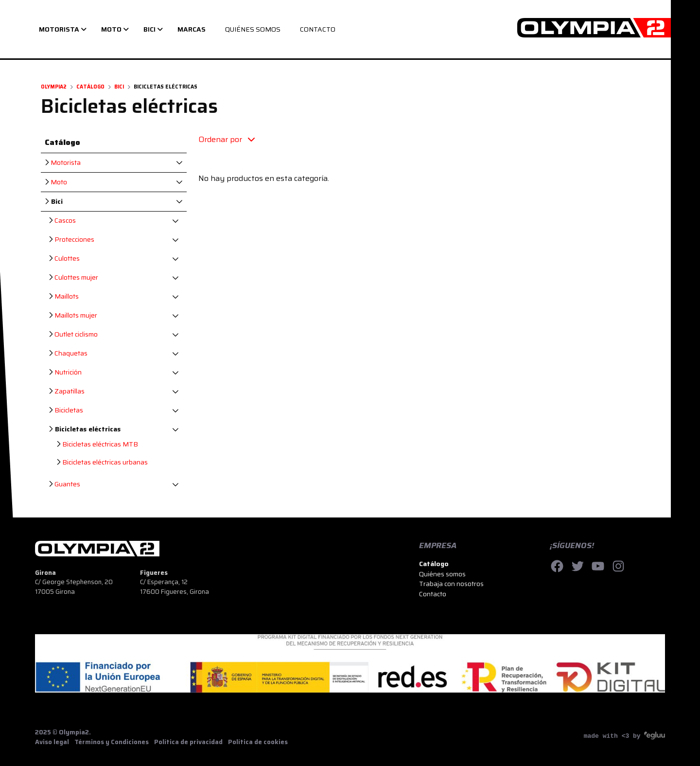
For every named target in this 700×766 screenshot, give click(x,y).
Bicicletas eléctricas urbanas (102, 462)
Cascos (62, 221)
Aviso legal (52, 742)
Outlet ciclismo (73, 334)
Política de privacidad (188, 742)
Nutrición (65, 372)
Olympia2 (54, 87)
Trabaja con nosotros (451, 584)
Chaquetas (68, 353)
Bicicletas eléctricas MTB (97, 444)
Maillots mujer (73, 315)
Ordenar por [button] (227, 139)
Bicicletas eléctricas (85, 429)
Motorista (63, 163)
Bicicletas (66, 410)
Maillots (64, 296)
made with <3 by (624, 736)
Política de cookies (258, 742)
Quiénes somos (442, 574)
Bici (119, 87)
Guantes (64, 484)
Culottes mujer (73, 277)
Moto (56, 182)
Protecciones (71, 240)
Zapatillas (67, 391)
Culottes (64, 258)
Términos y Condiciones (112, 742)
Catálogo (90, 87)
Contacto (433, 594)
